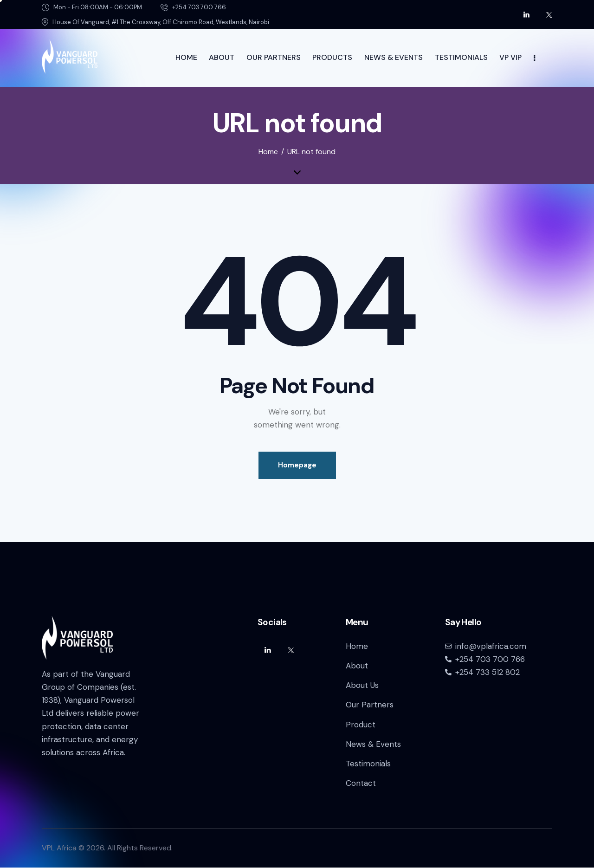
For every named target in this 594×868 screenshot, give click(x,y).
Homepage (297, 465)
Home (268, 152)
